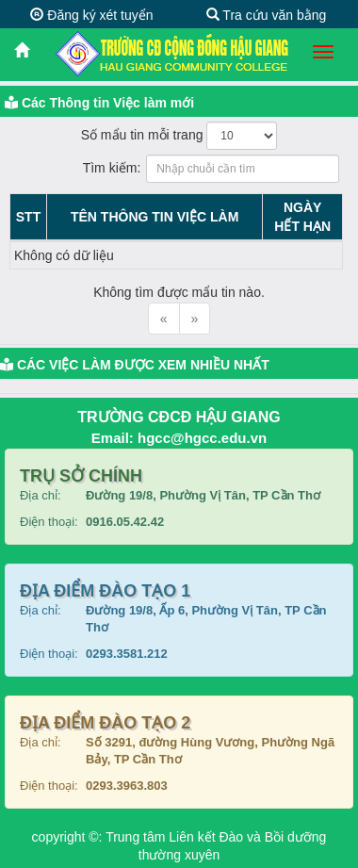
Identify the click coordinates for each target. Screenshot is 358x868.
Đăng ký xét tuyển (91, 15)
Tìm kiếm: (179, 169)
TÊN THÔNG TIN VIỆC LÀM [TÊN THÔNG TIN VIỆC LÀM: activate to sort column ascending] (155, 217)
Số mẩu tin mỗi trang (179, 136)
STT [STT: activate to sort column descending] (28, 217)
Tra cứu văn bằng (267, 15)
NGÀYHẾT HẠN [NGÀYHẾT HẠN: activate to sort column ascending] (302, 217)
